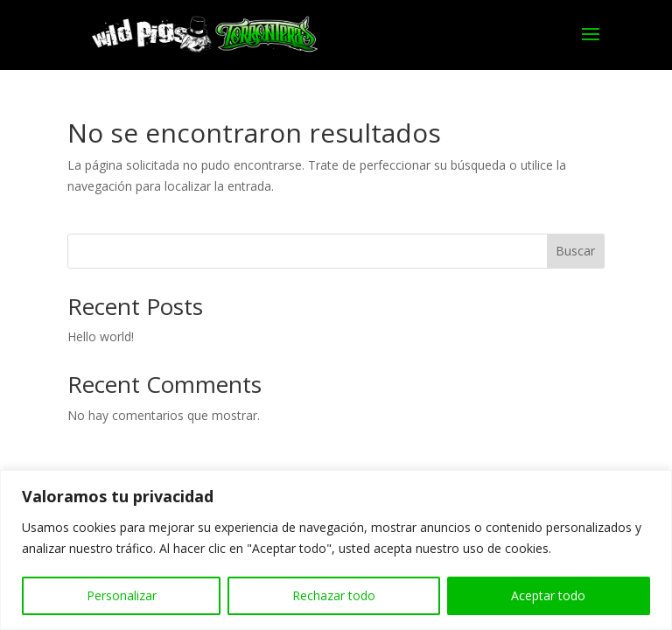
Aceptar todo (548, 595)
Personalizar (122, 595)
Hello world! (101, 336)
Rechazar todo (334, 595)
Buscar (575, 251)
